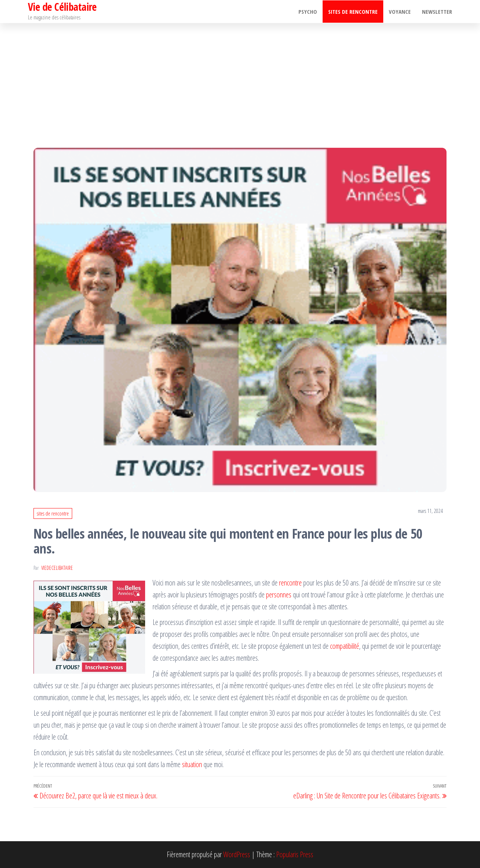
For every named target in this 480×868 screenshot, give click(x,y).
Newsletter (437, 12)
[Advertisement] (240, 79)
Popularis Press (295, 854)
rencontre (290, 583)
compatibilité (345, 646)
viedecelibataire (57, 568)
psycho (308, 12)
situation (192, 764)
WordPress (237, 854)
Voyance (400, 12)
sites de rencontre (353, 12)
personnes (279, 595)
